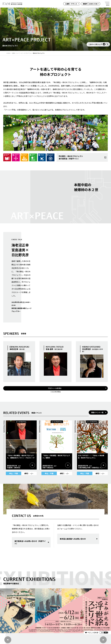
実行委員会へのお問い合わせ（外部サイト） (30, 542)
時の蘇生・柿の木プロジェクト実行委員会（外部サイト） (82, 157)
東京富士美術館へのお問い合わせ (73, 539)
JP (108, 16)
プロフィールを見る (55, 388)
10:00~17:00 (90, 4)
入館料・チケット (71, 4)
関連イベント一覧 (97, 412)
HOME (8, 53)
